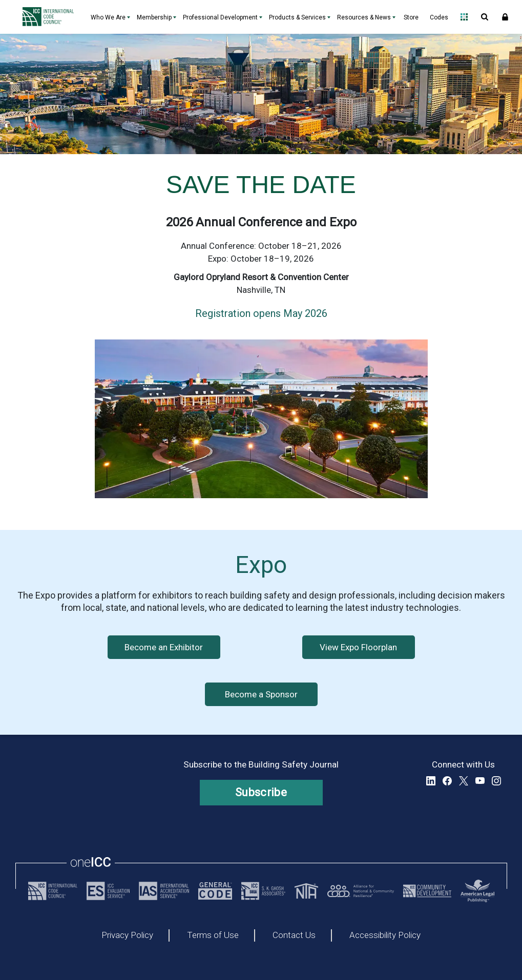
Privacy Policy (127, 935)
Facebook (447, 781)
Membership (154, 17)
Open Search (485, 17)
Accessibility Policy (385, 935)
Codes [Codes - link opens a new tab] (439, 17)
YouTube (480, 781)
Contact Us (294, 935)
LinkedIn (431, 781)
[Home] (51, 17)
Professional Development (220, 17)
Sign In (505, 17)
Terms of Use (213, 935)
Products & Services (297, 17)
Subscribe (261, 792)
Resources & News (364, 17)
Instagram (496, 781)
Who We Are (108, 17)
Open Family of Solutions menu (464, 17)
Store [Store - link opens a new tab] (411, 17)
